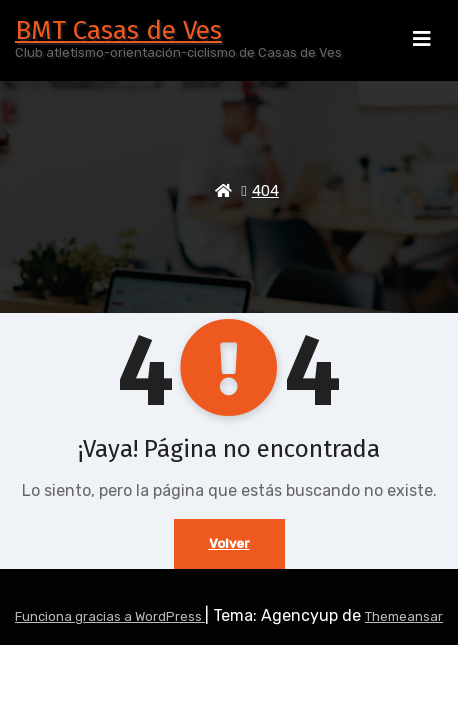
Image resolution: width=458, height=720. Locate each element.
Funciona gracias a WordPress (110, 616)
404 (265, 191)
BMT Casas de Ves (118, 30)
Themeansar (404, 616)
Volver (229, 543)
